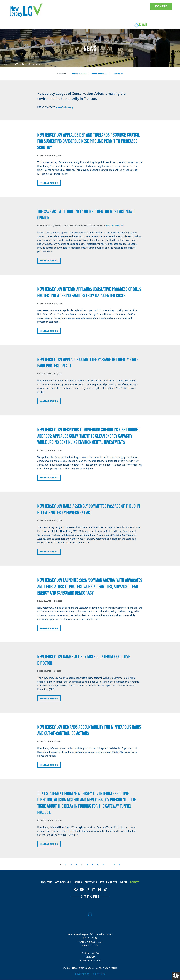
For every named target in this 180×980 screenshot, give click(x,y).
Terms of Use (98, 974)
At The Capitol (109, 882)
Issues (75, 24)
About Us (38, 24)
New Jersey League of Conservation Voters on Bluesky (139, 6)
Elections (90, 24)
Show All (62, 74)
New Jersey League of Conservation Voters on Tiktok (145, 6)
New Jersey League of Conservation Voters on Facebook (116, 6)
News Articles (79, 74)
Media (124, 882)
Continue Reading (49, 183)
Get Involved (57, 24)
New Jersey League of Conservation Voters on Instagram (128, 6)
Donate (161, 6)
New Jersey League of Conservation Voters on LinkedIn (134, 6)
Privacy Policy (82, 974)
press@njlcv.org (64, 107)
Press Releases (99, 74)
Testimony (118, 74)
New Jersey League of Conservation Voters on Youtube (122, 6)
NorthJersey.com (115, 226)
